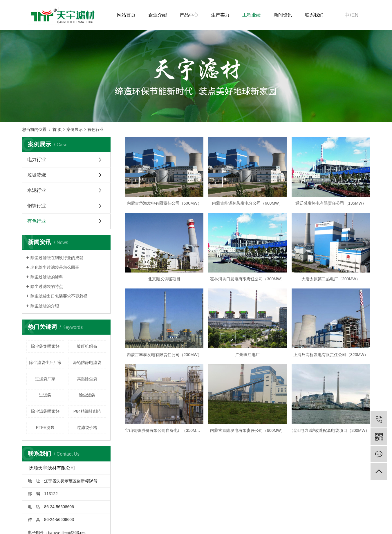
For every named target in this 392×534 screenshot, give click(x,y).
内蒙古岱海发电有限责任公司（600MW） (164, 203)
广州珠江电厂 (248, 355)
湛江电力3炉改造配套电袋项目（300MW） (331, 430)
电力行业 (37, 159)
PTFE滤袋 (45, 427)
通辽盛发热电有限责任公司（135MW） (331, 203)
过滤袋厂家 (45, 379)
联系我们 (314, 15)
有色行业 (95, 129)
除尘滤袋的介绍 (45, 306)
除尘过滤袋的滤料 (47, 277)
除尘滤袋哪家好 (45, 411)
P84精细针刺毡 (87, 411)
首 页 (57, 129)
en (355, 15)
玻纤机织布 (87, 346)
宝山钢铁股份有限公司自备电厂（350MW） (164, 430)
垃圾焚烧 (37, 175)
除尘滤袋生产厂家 (45, 362)
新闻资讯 (283, 15)
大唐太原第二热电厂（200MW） (331, 279)
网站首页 (126, 15)
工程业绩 (252, 15)
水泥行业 (37, 190)
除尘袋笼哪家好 (45, 346)
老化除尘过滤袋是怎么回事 (55, 267)
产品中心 (189, 15)
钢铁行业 (37, 206)
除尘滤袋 (87, 395)
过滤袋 (45, 395)
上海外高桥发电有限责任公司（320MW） (331, 355)
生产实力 (220, 15)
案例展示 (75, 129)
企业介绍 (158, 15)
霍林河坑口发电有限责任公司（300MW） (248, 279)
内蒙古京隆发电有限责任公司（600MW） (248, 430)
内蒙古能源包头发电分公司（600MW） (248, 203)
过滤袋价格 (87, 427)
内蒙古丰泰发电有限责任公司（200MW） (164, 355)
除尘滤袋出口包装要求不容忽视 (59, 296)
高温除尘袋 (87, 379)
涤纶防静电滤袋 (87, 362)
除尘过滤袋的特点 (47, 286)
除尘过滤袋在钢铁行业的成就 (57, 258)
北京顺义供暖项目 (164, 279)
